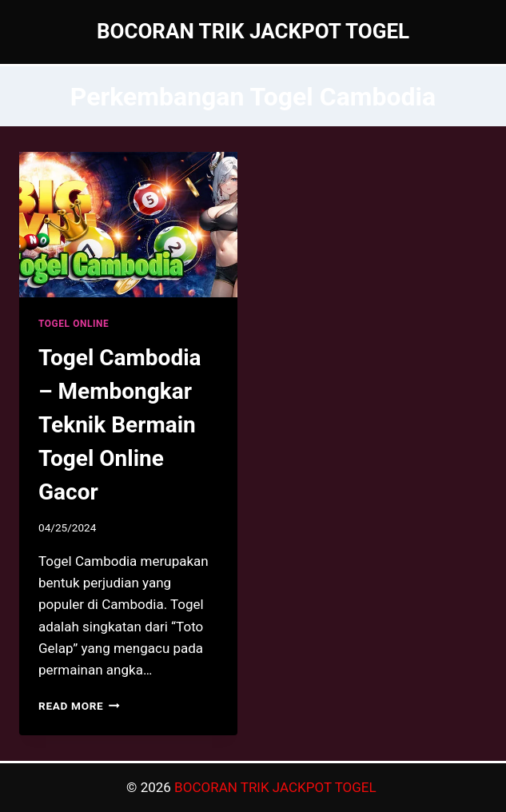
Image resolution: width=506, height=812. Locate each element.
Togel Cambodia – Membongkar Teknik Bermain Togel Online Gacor (120, 425)
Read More (79, 706)
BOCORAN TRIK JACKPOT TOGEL (277, 787)
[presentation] (128, 225)
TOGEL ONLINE (74, 324)
